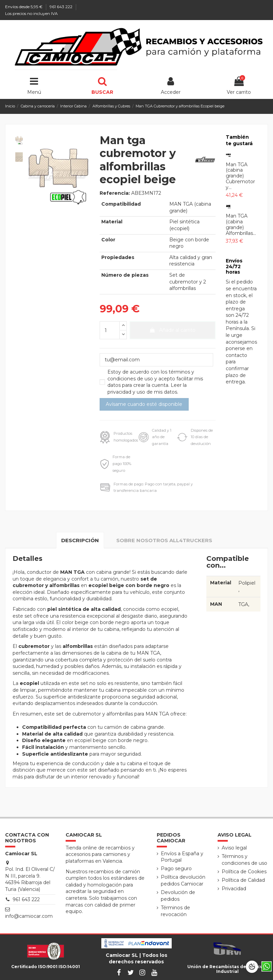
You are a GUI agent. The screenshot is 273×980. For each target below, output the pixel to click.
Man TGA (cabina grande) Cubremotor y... (240, 176)
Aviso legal (234, 848)
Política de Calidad (243, 880)
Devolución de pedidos (178, 896)
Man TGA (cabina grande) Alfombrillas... (241, 224)
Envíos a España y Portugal (182, 857)
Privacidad (234, 889)
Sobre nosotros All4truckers (164, 540)
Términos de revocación (175, 911)
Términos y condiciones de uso (244, 860)
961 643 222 (62, 7)
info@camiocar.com (29, 916)
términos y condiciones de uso (151, 375)
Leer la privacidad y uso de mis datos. (147, 389)
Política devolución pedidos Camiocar (183, 880)
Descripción (80, 540)
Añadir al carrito (172, 330)
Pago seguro (176, 869)
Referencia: (115, 193)
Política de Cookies (244, 872)
